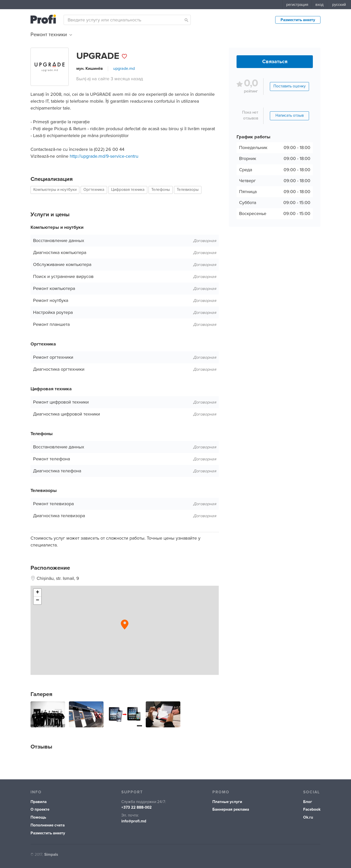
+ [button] (38, 593)
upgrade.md (124, 69)
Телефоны (161, 190)
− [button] (38, 600)
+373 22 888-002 (136, 807)
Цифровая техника (128, 190)
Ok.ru (308, 817)
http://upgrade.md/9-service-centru (104, 156)
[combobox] (127, 20)
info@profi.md (134, 821)
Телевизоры (188, 190)
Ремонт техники (51, 35)
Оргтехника (94, 190)
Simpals (51, 855)
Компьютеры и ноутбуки (55, 190)
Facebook (312, 810)
